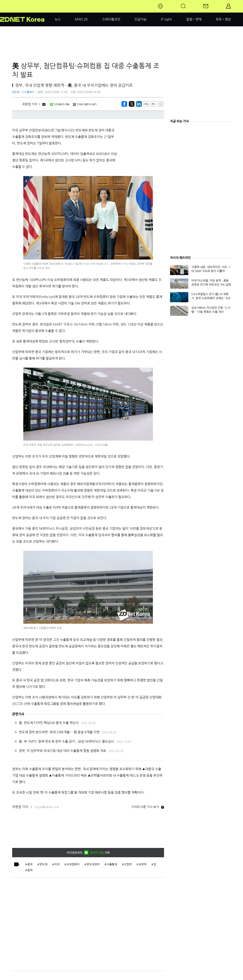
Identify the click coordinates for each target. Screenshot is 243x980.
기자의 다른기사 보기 (85, 105)
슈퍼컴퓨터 (73, 864)
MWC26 (81, 19)
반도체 (43, 864)
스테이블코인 (111, 19)
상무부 (143, 864)
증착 (30, 870)
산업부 (128, 864)
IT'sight (166, 19)
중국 (30, 864)
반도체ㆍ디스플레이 (23, 92)
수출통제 (112, 864)
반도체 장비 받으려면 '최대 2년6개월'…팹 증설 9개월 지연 (59, 732)
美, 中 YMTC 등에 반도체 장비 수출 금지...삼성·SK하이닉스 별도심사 (66, 741)
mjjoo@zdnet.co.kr (47, 807)
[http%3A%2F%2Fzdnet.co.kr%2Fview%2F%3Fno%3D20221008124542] (139, 104)
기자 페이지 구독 (60, 105)
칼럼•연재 (194, 19)
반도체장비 (93, 864)
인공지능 (141, 19)
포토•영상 (223, 19)
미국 (57, 864)
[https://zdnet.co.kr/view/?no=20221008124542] (124, 104)
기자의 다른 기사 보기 (148, 807)
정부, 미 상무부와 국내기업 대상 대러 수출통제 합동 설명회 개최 (62, 751)
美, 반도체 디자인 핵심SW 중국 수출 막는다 (49, 723)
